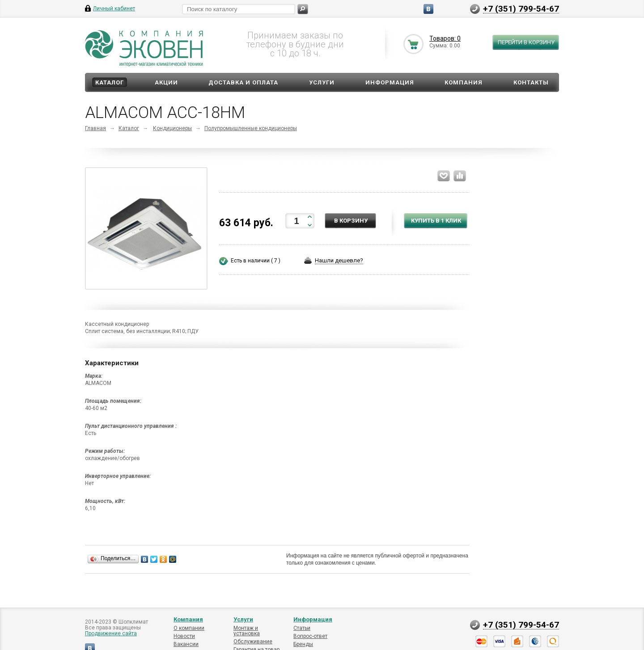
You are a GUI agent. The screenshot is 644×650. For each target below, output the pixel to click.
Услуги (322, 82)
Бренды (303, 644)
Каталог (110, 82)
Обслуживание (253, 642)
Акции (166, 82)
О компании (189, 628)
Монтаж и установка (247, 631)
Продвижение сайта (111, 633)
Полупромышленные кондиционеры (251, 128)
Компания (464, 82)
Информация (390, 82)
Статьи (302, 628)
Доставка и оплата (243, 82)
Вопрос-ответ (310, 636)
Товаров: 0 (445, 38)
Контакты (531, 82)
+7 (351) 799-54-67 (521, 8)
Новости (184, 636)
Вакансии (186, 644)
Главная (95, 128)
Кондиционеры (172, 128)
